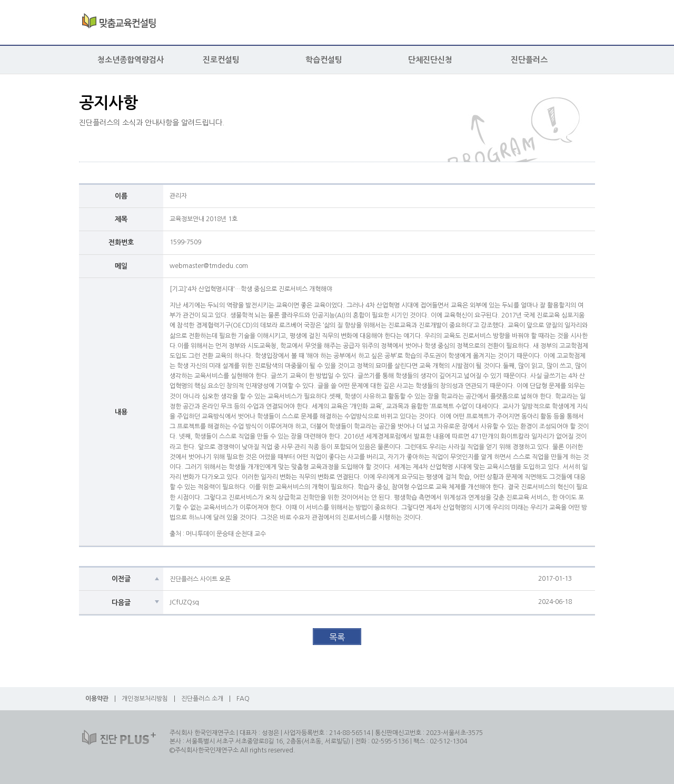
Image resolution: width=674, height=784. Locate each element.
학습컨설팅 (324, 60)
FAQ (243, 699)
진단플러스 (529, 60)
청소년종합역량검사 (131, 60)
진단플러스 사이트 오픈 (200, 579)
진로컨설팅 (221, 60)
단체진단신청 (430, 60)
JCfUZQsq (184, 602)
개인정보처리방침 (145, 699)
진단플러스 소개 (202, 699)
